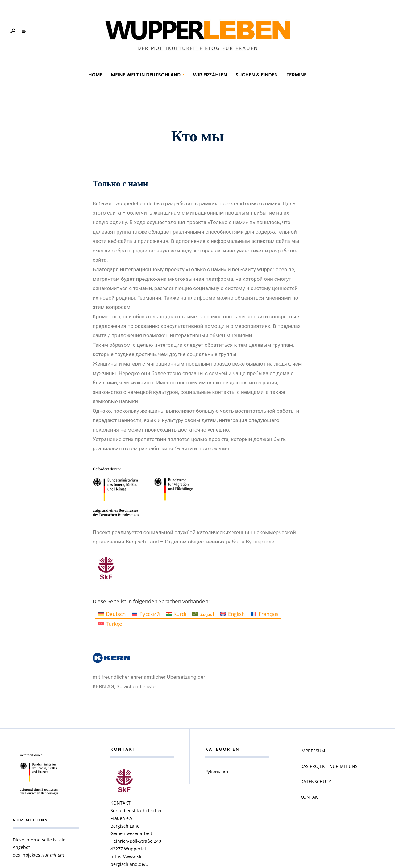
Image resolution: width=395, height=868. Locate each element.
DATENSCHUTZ (316, 782)
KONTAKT (310, 797)
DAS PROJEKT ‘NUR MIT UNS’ (329, 766)
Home (96, 75)
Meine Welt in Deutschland (146, 75)
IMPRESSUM (313, 751)
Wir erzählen (210, 75)
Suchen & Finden (257, 75)
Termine (296, 75)
